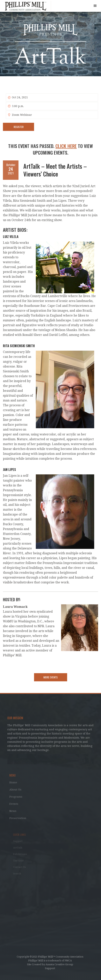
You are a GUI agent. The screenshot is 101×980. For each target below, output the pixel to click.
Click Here (66, 146)
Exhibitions (23, 854)
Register (19, 127)
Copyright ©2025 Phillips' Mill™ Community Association (50, 957)
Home (15, 783)
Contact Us (22, 866)
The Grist (21, 860)
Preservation (19, 817)
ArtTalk (21, 848)
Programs (17, 797)
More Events (50, 677)
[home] (25, 6)
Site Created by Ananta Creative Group (50, 964)
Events (15, 804)
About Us (17, 790)
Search (20, 872)
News (15, 810)
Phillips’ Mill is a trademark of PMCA (50, 961)
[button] (95, 6)
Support (21, 842)
